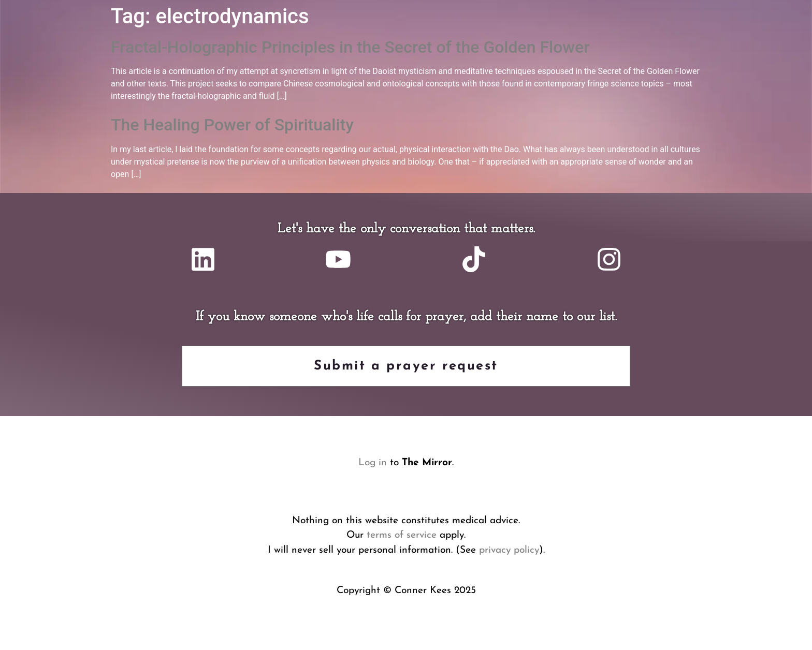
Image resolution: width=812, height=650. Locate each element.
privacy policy (509, 550)
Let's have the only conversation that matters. (406, 229)
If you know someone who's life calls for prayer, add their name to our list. (406, 317)
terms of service (402, 535)
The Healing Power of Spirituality (232, 125)
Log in (373, 463)
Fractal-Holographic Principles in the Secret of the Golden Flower (350, 47)
